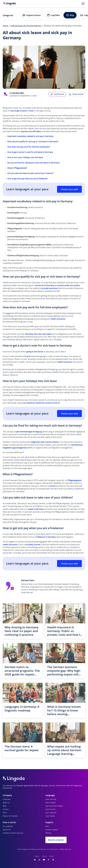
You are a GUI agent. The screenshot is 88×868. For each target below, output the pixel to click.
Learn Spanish (51, 813)
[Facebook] (48, 860)
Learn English (51, 803)
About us (6, 803)
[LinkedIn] (35, 860)
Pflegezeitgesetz (75, 480)
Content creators (52, 830)
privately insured (33, 545)
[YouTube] (44, 860)
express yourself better (31, 131)
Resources (7, 830)
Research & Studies (10, 816)
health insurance (58, 319)
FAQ (47, 826)
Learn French (50, 809)
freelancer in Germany (46, 537)
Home (5, 26)
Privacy (44, 856)
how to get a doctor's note (22, 111)
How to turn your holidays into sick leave (25, 157)
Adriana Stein (18, 93)
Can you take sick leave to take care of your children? (30, 173)
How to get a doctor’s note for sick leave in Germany (30, 152)
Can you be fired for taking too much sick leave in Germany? (34, 163)
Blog (70, 15)
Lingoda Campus (31, 15)
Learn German (51, 799)
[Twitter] (39, 860)
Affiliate (48, 833)
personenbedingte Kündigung (29, 432)
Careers (6, 809)
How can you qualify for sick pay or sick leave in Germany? (33, 141)
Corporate (7, 799)
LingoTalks (53, 15)
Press (5, 813)
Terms (51, 856)
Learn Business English (54, 806)
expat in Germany (36, 509)
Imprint (37, 856)
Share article (76, 94)
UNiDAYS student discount (13, 833)
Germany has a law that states (38, 334)
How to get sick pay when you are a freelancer (27, 179)
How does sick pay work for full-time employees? (29, 147)
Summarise (57, 94)
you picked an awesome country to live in (41, 403)
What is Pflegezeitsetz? (17, 168)
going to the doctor (35, 352)
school (53, 486)
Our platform (8, 826)
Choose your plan (69, 189)
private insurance (50, 288)
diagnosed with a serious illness (45, 442)
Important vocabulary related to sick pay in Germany (30, 136)
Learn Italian (50, 816)
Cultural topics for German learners (26, 26)
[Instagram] (53, 860)
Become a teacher (56, 840)
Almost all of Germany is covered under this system (57, 285)
